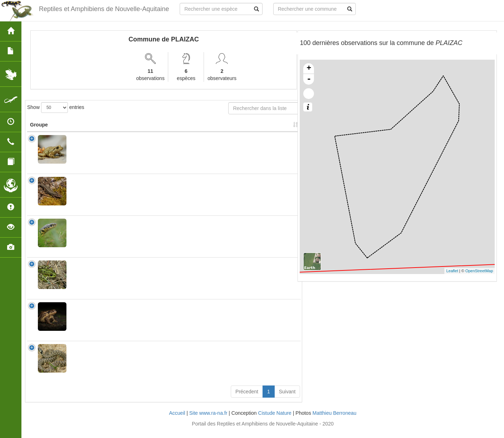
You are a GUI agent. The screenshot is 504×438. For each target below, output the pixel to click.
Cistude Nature (275, 420)
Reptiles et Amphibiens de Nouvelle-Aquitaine (104, 9)
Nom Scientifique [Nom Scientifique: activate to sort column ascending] (93, 132)
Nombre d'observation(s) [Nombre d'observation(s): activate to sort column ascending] (208, 128)
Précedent (247, 399)
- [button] (309, 79)
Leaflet (452, 271)
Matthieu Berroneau (335, 420)
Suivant (287, 399)
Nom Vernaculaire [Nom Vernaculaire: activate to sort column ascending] (151, 132)
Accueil (177, 420)
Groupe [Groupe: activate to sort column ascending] (39, 132)
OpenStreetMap (479, 271)
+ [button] (309, 69)
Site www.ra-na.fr (208, 420)
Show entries (56, 108)
